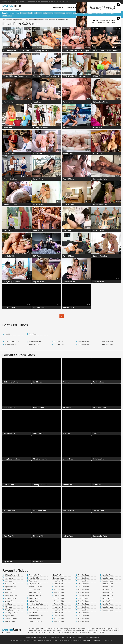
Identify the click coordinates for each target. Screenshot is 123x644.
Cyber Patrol (87, 640)
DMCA (81, 637)
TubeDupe (7, 28)
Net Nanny (97, 640)
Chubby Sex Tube (35, 575)
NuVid (7, 334)
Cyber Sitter (108, 640)
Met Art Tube (34, 601)
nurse (51, 13)
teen (40, 13)
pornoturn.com (38, 637)
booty (30, 13)
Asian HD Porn (34, 590)
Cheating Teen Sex (12, 613)
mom (75, 13)
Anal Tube (8, 581)
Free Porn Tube (47, 2)
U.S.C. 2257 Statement (93, 637)
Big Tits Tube (34, 607)
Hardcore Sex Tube (36, 604)
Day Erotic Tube (35, 584)
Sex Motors (9, 578)
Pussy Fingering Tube (13, 610)
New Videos (58, 8)
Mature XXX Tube (35, 587)
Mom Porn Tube (35, 342)
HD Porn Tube (10, 590)
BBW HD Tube (10, 622)
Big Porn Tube (10, 601)
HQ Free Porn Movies (12, 575)
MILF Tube (9, 593)
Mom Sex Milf (34, 578)
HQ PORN (58, 2)
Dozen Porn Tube (11, 595)
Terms (63, 637)
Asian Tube (33, 581)
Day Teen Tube (10, 584)
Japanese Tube (10, 587)
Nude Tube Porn (11, 619)
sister (45, 13)
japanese (24, 13)
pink (36, 13)
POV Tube (8, 607)
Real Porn (8, 604)
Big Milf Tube (9, 616)
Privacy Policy (72, 637)
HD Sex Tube (20, 2)
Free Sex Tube (59, 575)
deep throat (7, 16)
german (69, 13)
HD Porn (65, 2)
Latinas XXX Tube (35, 622)
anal (56, 13)
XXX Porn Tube (34, 345)
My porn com (34, 610)
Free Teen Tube (35, 593)
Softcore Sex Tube (33, 2)
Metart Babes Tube (36, 616)
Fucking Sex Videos (12, 342)
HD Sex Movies (10, 345)
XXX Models (71, 8)
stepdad (62, 13)
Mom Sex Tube (34, 598)
